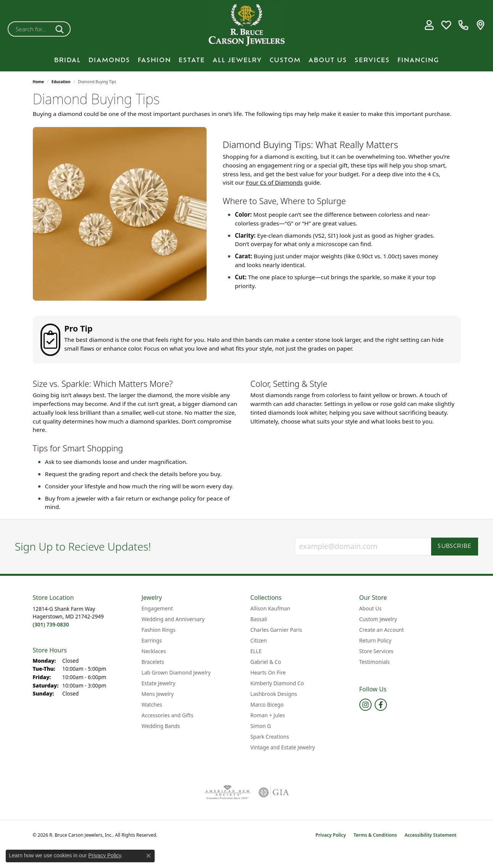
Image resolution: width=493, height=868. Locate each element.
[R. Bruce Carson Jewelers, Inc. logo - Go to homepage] (247, 25)
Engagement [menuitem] (157, 608)
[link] (463, 25)
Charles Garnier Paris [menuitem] (276, 630)
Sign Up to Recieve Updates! (83, 547)
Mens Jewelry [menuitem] (158, 694)
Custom (285, 61)
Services (372, 61)
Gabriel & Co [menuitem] (266, 662)
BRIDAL (68, 61)
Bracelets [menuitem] (153, 662)
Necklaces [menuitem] (154, 651)
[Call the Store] (51, 624)
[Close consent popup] (149, 856)
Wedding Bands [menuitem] (161, 726)
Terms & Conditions (375, 835)
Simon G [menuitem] (261, 726)
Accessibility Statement (430, 835)
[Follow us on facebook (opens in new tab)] (381, 705)
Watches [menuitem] (152, 705)
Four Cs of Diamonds (274, 182)
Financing (418, 61)
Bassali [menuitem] (259, 619)
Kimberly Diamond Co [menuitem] (277, 683)
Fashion (154, 61)
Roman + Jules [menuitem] (268, 715)
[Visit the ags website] (227, 792)
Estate (192, 61)
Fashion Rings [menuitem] (159, 630)
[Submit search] (61, 29)
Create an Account (382, 630)
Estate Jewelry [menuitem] (159, 683)
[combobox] (30, 29)
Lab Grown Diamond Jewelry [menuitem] (176, 672)
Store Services (377, 651)
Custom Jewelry (378, 619)
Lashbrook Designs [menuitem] (274, 694)
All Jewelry (237, 61)
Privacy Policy (331, 835)
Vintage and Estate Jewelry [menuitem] (283, 747)
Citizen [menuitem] (259, 640)
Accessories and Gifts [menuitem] (168, 715)
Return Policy (375, 640)
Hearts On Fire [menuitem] (268, 672)
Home (39, 82)
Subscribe (455, 547)
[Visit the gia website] (274, 792)
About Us (328, 61)
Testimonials (375, 662)
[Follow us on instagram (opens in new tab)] (365, 705)
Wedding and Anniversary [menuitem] (173, 619)
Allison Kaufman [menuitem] (270, 608)
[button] (429, 25)
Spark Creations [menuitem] (270, 737)
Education (61, 82)
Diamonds (109, 61)
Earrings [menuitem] (152, 640)
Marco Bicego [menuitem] (267, 705)
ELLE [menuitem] (256, 651)
